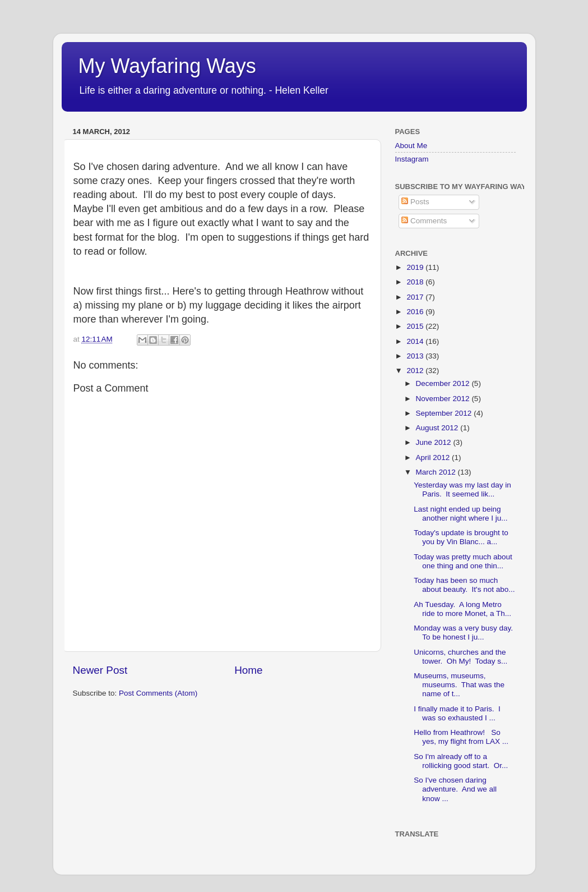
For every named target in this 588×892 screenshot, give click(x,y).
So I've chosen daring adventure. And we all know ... (455, 789)
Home (248, 670)
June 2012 (435, 442)
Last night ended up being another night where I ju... (460, 514)
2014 (416, 341)
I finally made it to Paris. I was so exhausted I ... (457, 713)
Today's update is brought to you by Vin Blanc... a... (461, 537)
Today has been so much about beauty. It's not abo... (464, 585)
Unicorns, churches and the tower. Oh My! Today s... (460, 657)
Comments (424, 221)
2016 (416, 312)
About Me (411, 146)
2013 (416, 356)
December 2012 (444, 383)
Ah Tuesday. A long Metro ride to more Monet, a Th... (462, 609)
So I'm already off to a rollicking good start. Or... (461, 761)
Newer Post (100, 670)
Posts (415, 202)
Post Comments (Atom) (158, 693)
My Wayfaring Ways (167, 66)
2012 (416, 371)
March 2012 (437, 472)
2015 (416, 326)
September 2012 (445, 413)
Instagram (412, 159)
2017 (416, 297)
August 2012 (438, 428)
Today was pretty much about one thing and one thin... (463, 561)
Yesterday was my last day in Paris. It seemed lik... (462, 489)
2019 (416, 267)
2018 (416, 282)
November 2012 (444, 399)
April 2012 (434, 458)
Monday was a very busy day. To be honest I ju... (464, 633)
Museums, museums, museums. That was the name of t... (459, 685)
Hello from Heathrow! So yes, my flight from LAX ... (461, 737)
